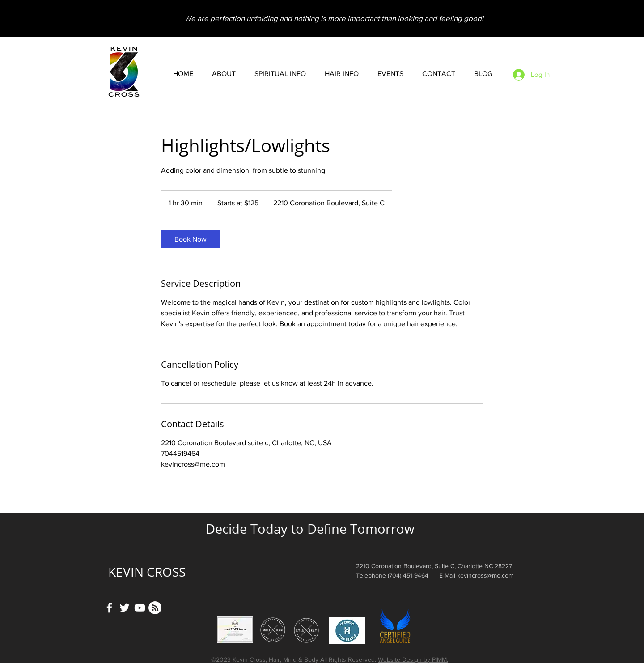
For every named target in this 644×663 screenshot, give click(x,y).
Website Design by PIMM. (413, 659)
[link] (191, 239)
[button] (280, 74)
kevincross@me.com (485, 575)
